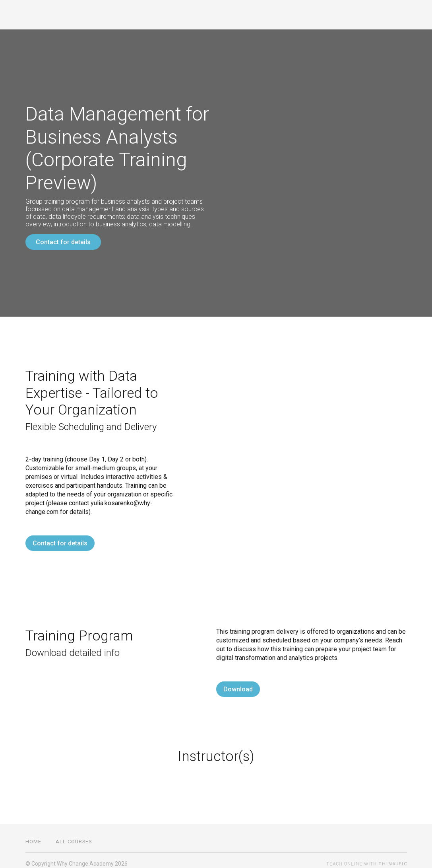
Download (238, 683)
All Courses (353, 15)
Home (33, 835)
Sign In (396, 15)
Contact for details (63, 242)
